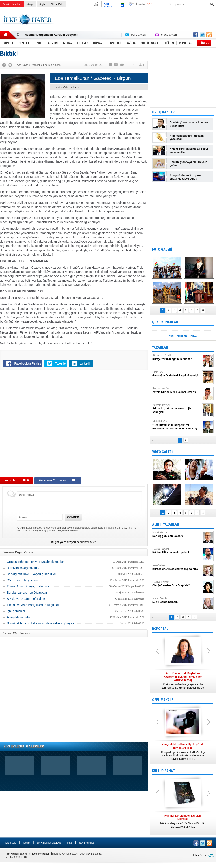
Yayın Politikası (87, 843)
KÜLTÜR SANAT (164, 771)
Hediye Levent (177, 584)
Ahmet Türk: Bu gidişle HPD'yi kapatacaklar (189, 151)
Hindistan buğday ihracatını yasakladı (187, 137)
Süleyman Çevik (177, 357)
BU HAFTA (182, 336)
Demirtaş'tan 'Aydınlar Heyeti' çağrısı (188, 164)
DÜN (171, 336)
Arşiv (42, 4)
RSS (70, 843)
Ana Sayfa (11, 843)
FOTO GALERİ (162, 249)
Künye (30, 4)
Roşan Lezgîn (177, 390)
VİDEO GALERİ (162, 452)
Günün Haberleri (12, 4)
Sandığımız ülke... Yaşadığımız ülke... (33, 574)
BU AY (194, 336)
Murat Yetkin (177, 534)
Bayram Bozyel (177, 409)
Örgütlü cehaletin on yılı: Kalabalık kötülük (36, 562)
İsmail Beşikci (177, 600)
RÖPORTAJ (160, 629)
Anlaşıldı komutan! (20, 617)
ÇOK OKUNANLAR (165, 322)
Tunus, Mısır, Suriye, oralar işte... (29, 586)
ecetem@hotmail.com (67, 88)
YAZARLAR (160, 348)
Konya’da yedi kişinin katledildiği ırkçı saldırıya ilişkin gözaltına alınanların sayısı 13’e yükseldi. (183, 752)
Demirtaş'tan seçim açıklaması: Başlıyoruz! (189, 124)
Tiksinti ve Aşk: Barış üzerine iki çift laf (33, 605)
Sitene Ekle (57, 4)
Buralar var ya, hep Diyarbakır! (28, 593)
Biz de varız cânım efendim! (26, 599)
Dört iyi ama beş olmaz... (24, 580)
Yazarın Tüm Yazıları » (17, 633)
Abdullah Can (177, 425)
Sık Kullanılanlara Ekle (49, 843)
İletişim (26, 843)
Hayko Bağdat (177, 551)
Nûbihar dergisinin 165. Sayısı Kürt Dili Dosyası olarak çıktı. (183, 821)
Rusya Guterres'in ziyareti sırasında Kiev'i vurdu (186, 177)
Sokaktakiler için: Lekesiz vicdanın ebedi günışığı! (41, 623)
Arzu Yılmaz (177, 567)
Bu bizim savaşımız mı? (23, 568)
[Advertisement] (50, 425)
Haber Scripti (200, 855)
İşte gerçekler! (17, 611)
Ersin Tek (177, 374)
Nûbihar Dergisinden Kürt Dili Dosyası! (51, 35)
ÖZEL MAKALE (163, 700)
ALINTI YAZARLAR (166, 524)
